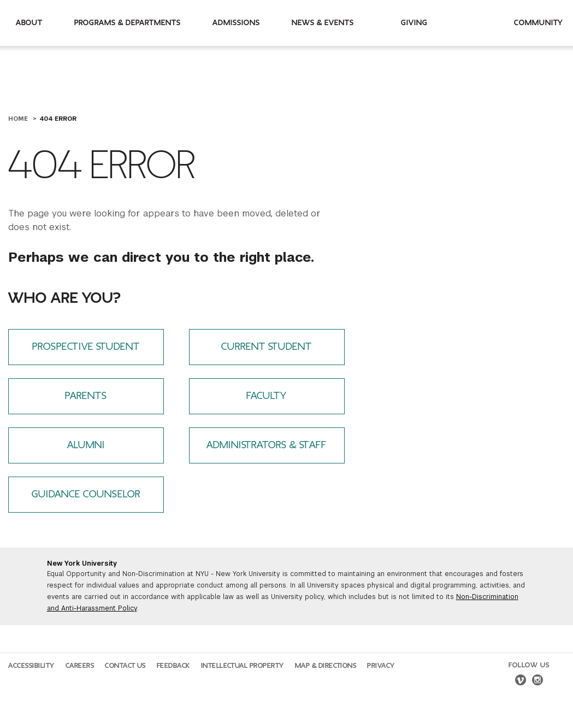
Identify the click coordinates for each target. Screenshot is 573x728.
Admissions (236, 23)
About (29, 23)
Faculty (267, 396)
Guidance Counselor (86, 494)
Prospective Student (86, 347)
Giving (414, 23)
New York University (82, 563)
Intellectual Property (243, 666)
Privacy (381, 666)
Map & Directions (326, 666)
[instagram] (537, 682)
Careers (80, 666)
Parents (86, 396)
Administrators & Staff (267, 445)
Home (19, 119)
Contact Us (125, 666)
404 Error (58, 119)
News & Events (323, 23)
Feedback (173, 666)
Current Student (267, 347)
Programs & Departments (128, 23)
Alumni (86, 445)
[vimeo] (521, 682)
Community (539, 23)
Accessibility (31, 666)
